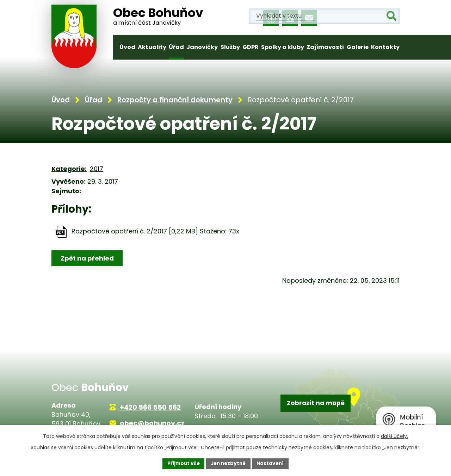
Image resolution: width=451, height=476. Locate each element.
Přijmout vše (182, 463)
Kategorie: (69, 170)
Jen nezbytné (228, 463)
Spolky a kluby (283, 47)
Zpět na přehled (88, 259)
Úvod (127, 47)
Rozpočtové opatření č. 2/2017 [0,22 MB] (135, 232)
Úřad (176, 47)
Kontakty (385, 47)
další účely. (394, 436)
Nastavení (272, 463)
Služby (230, 47)
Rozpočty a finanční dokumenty (175, 101)
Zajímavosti (325, 47)
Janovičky (202, 47)
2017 (97, 170)
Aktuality (152, 47)
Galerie (358, 47)
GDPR (251, 47)
